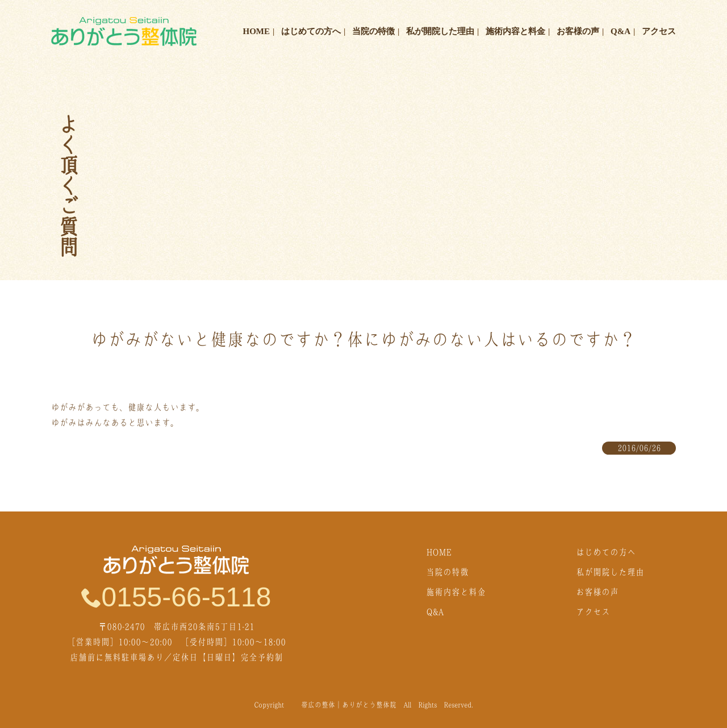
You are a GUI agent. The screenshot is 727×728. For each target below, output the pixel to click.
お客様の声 (578, 31)
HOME (257, 31)
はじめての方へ (311, 31)
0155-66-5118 (176, 596)
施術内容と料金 (515, 31)
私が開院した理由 (440, 31)
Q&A (621, 31)
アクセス (659, 31)
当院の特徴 (373, 31)
